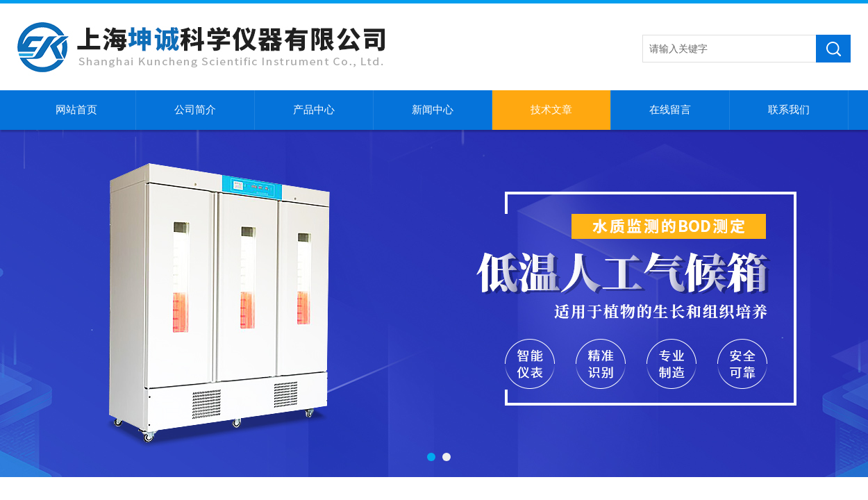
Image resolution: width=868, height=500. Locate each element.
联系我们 (789, 110)
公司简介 (195, 110)
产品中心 (314, 110)
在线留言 (670, 110)
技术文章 (551, 110)
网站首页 (76, 110)
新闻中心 (433, 110)
